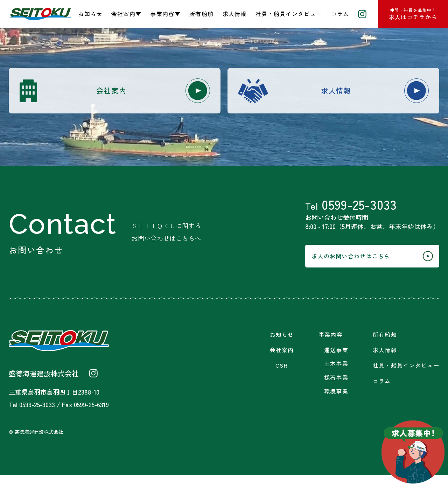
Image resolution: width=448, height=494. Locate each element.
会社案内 (143, 92)
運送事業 (336, 369)
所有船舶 (201, 14)
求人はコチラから (413, 14)
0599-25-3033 (351, 213)
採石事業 (336, 396)
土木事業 (336, 382)
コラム (340, 14)
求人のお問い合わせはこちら (359, 273)
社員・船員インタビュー (289, 14)
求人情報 (235, 14)
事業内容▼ (165, 14)
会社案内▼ (126, 14)
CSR (282, 384)
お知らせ (90, 14)
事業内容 (331, 353)
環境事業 (336, 410)
